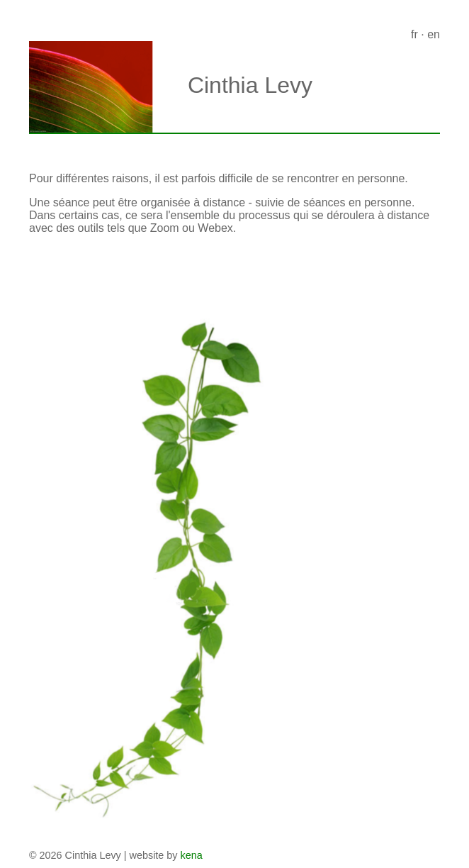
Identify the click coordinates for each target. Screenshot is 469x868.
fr (414, 34)
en (434, 34)
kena (192, 855)
